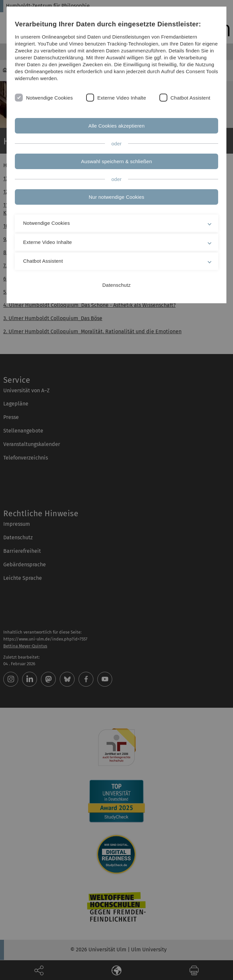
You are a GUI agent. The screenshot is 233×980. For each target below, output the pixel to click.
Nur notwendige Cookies (116, 197)
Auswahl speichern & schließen (117, 161)
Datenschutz (116, 285)
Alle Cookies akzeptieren (117, 126)
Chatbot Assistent (191, 98)
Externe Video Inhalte (122, 98)
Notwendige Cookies (50, 98)
